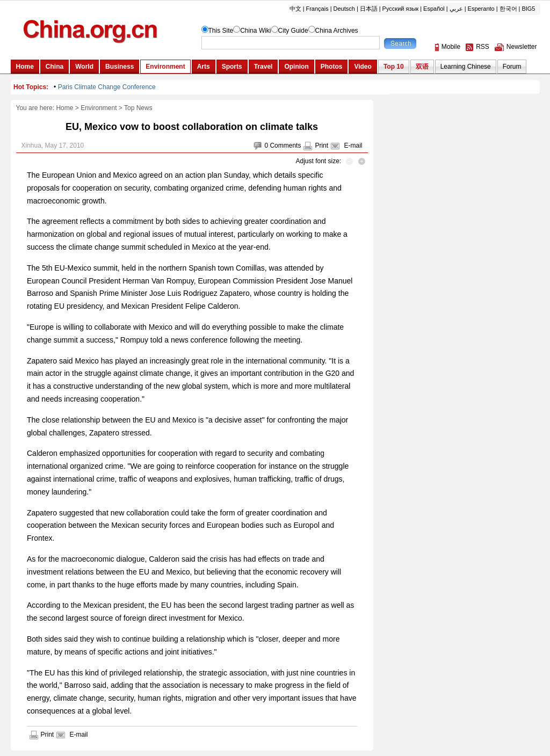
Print (321, 146)
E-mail (353, 146)
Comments (285, 146)
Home (64, 108)
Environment (99, 108)
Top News (138, 108)
